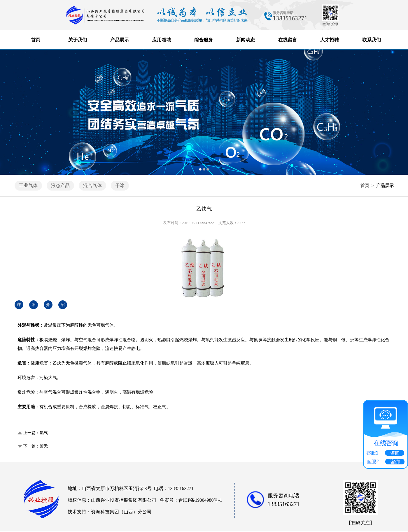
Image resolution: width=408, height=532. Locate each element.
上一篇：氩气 (36, 433)
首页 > (368, 186)
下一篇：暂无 (36, 446)
